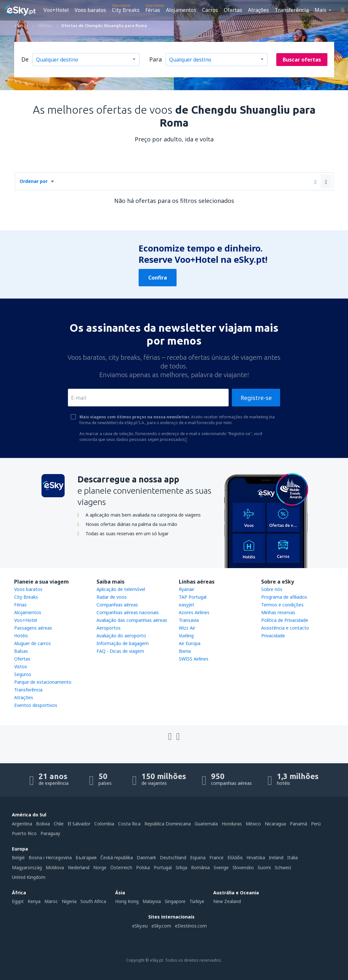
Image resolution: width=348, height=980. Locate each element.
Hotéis (21, 636)
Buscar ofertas (302, 60)
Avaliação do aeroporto (121, 636)
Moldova (55, 867)
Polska (143, 867)
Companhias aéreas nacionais (128, 612)
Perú (316, 824)
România (200, 867)
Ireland (276, 857)
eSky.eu (140, 926)
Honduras (232, 824)
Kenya (34, 901)
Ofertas (233, 10)
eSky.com (161, 926)
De (25, 59)
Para (156, 59)
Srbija (181, 867)
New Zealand (227, 901)
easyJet (187, 605)
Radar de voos (112, 597)
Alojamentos (181, 10)
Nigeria (69, 901)
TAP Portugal (193, 597)
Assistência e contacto (285, 628)
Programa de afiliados (284, 597)
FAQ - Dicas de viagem (120, 651)
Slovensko (243, 867)
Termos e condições (282, 605)
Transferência (292, 10)
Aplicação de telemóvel (121, 589)
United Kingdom (29, 877)
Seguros (23, 674)
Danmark (146, 857)
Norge (100, 867)
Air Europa (190, 643)
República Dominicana (168, 824)
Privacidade (273, 636)
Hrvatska (256, 857)
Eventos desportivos (36, 705)
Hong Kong (127, 901)
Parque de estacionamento (43, 682)
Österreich (121, 867)
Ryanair (187, 589)
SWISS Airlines (194, 659)
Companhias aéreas (117, 605)
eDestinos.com (191, 926)
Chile (59, 824)
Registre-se (256, 398)
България (86, 857)
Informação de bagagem (123, 643)
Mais (321, 10)
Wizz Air (187, 628)
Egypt (18, 901)
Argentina (22, 824)
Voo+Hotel (56, 10)
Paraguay (50, 833)
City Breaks (126, 10)
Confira (158, 278)
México (253, 824)
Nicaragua (275, 824)
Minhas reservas (278, 612)
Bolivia (43, 824)
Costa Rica (129, 824)
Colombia (104, 824)
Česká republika (117, 857)
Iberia (185, 651)
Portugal (163, 867)
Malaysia (152, 901)
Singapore (175, 901)
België (18, 857)
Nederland (79, 867)
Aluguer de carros (32, 643)
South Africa (93, 901)
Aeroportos (109, 628)
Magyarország (27, 867)
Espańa (198, 857)
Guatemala (206, 824)
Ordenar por (34, 181)
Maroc (51, 901)
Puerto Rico (24, 833)
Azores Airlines (194, 612)
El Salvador (79, 824)
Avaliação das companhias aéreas (132, 620)
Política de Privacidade (285, 620)
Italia (293, 857)
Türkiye (197, 901)
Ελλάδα (235, 857)
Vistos (21, 666)
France (216, 857)
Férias (153, 10)
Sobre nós (272, 589)
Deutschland (173, 857)
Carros (210, 10)
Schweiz (283, 867)
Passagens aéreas (33, 628)
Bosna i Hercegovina (50, 857)
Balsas (21, 651)
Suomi (264, 867)
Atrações (258, 10)
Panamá (298, 824)
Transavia (189, 620)
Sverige (221, 867)
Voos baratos (90, 10)
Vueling (186, 636)
